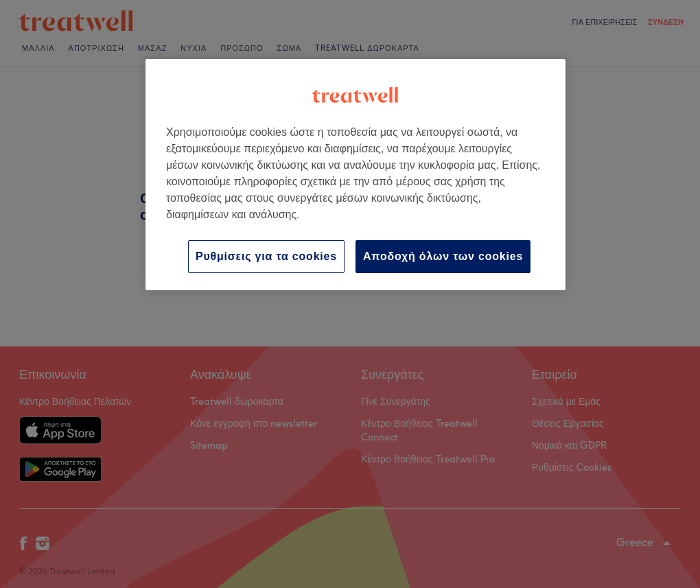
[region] (355, 175)
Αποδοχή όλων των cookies (443, 256)
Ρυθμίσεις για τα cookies (266, 256)
